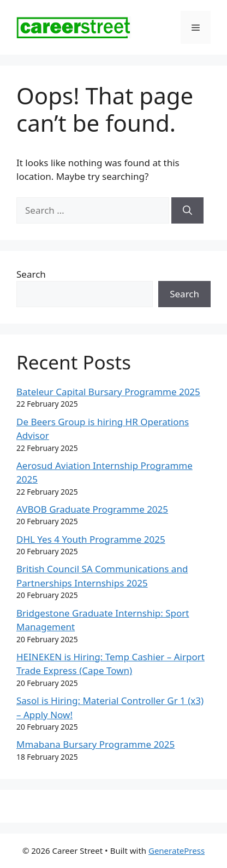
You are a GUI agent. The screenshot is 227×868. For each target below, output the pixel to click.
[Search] (187, 210)
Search (31, 274)
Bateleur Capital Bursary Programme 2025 (108, 392)
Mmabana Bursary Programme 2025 (95, 744)
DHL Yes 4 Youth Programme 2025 (91, 539)
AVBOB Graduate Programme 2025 (92, 509)
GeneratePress (177, 851)
